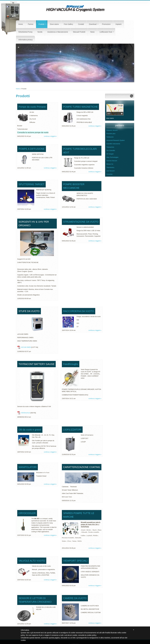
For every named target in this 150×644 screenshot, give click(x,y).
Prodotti (42, 24)
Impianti (118, 24)
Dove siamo (54, 24)
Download (94, 24)
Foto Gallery (68, 24)
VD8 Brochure (26, 413)
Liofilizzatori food (107, 32)
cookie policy (91, 635)
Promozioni (106, 24)
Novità (40, 32)
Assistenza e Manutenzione (58, 32)
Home (21, 24)
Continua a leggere (50, 136)
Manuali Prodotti (79, 32)
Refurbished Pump (25, 32)
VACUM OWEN (26, 347)
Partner (31, 24)
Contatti (81, 24)
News (92, 32)
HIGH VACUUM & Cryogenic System (75, 9)
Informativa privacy (26, 40)
